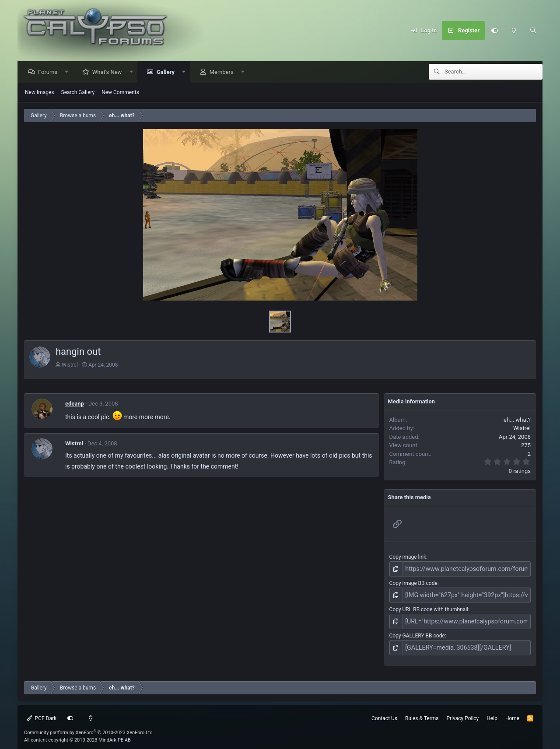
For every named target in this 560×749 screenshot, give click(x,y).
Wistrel (70, 365)
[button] (69, 72)
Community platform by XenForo (89, 727)
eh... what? (517, 420)
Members (224, 72)
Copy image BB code (413, 582)
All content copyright (77, 734)
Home (512, 713)
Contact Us (384, 713)
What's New (109, 72)
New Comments (120, 93)
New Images (40, 93)
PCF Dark (42, 713)
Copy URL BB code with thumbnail (429, 607)
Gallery (168, 72)
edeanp (75, 404)
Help (492, 713)
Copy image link (408, 557)
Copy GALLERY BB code (417, 632)
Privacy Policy (462, 713)
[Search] (533, 31)
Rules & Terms (422, 713)
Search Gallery (78, 93)
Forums (50, 72)
